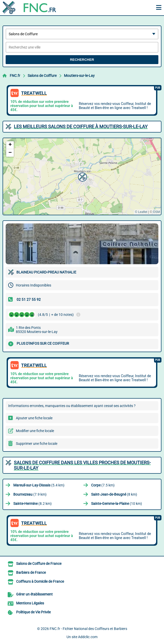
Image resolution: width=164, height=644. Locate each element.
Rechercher (82, 60)
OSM (156, 212)
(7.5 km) (103, 485)
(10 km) (117, 504)
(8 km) (114, 494)
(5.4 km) (39, 485)
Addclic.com (88, 637)
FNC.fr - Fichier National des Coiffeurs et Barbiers (88, 629)
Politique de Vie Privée (33, 612)
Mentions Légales (30, 603)
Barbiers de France (31, 573)
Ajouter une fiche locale (34, 418)
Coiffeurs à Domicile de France (40, 581)
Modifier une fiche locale (35, 431)
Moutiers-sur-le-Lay (79, 76)
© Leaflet (141, 212)
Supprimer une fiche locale (37, 444)
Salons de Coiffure (42, 76)
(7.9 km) (30, 494)
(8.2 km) (32, 504)
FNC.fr (15, 76)
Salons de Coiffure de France (39, 564)
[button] (82, 176)
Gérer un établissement (34, 594)
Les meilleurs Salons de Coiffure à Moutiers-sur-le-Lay (81, 127)
